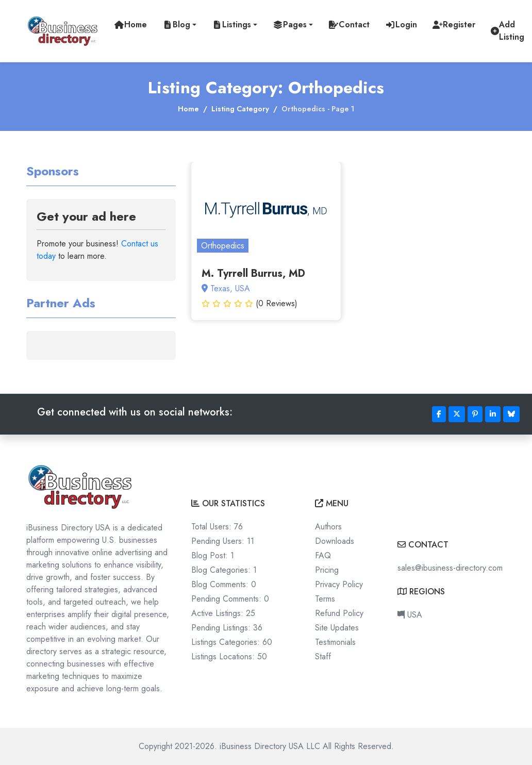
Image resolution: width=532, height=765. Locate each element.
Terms (325, 599)
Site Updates (337, 628)
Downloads (335, 541)
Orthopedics (223, 246)
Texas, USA (226, 288)
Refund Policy (339, 613)
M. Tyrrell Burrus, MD (253, 273)
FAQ (323, 555)
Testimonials (335, 642)
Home (188, 109)
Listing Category (240, 109)
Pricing (327, 570)
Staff (323, 656)
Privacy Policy (339, 584)
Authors (328, 527)
